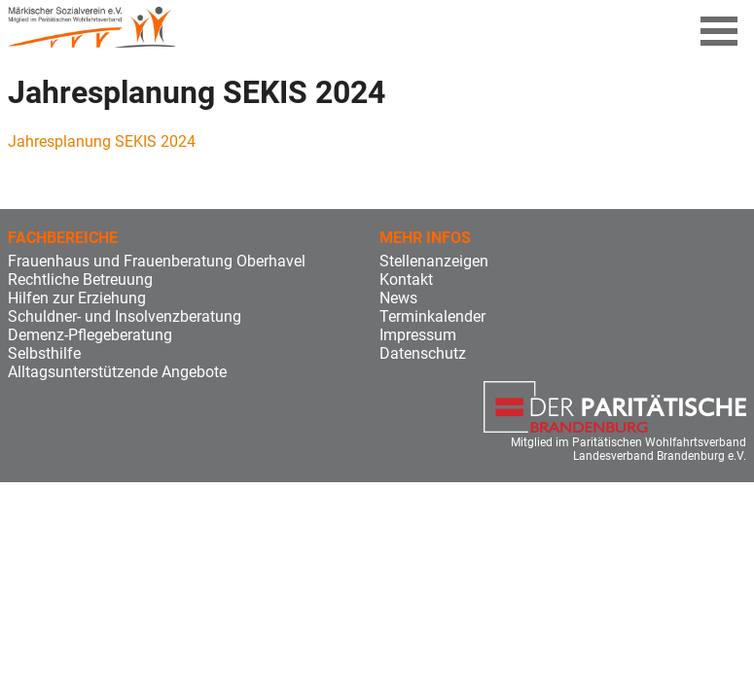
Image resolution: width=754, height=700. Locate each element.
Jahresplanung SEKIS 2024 (102, 141)
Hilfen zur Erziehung (77, 298)
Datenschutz (423, 353)
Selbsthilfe (44, 353)
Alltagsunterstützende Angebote (117, 372)
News (398, 298)
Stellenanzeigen (434, 261)
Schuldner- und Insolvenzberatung (125, 316)
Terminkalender (432, 316)
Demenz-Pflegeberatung (90, 335)
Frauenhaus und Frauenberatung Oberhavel (157, 261)
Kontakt (406, 280)
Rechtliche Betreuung (80, 280)
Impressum (418, 335)
